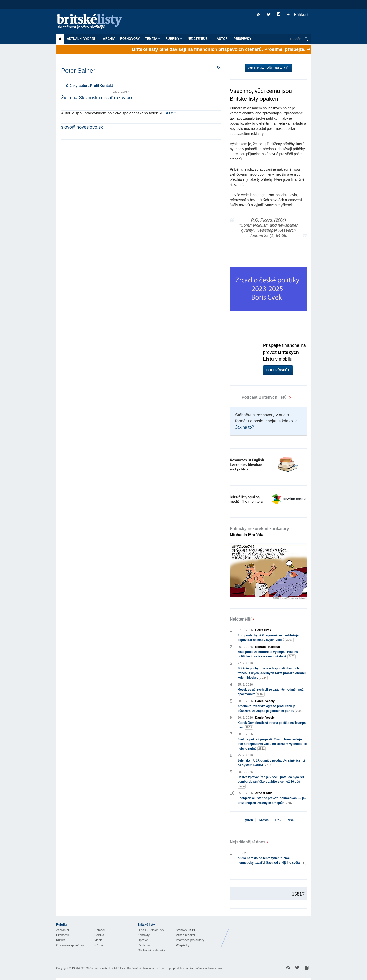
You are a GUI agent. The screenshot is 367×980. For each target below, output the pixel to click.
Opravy (143, 940)
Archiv (109, 39)
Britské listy (92, 22)
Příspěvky (243, 39)
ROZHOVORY (130, 39)
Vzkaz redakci (185, 935)
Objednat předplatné (268, 68)
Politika (99, 935)
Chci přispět (278, 370)
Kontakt (106, 86)
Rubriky (174, 39)
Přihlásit (298, 14)
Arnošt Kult (263, 793)
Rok (278, 820)
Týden (248, 820)
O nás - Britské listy (151, 930)
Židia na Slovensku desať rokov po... (98, 98)
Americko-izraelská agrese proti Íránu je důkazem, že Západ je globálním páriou (271, 709)
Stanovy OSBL (186, 930)
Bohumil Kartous (267, 647)
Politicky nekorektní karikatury (259, 532)
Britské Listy (271, 934)
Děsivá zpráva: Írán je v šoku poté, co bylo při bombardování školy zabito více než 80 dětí (271, 782)
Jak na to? (245, 427)
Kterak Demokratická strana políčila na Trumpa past (272, 725)
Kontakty (144, 935)
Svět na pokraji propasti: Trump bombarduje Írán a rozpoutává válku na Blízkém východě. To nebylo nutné (272, 744)
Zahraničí (62, 930)
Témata (153, 39)
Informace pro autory (190, 940)
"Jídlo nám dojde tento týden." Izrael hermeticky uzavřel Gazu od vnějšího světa (272, 861)
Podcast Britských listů (259, 397)
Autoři (223, 39)
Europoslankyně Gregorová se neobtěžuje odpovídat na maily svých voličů (268, 638)
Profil (95, 86)
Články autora (78, 86)
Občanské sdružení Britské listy (105, 968)
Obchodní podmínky (151, 950)
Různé (99, 945)
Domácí (100, 930)
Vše (291, 820)
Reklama (144, 945)
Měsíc (264, 820)
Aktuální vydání (82, 39)
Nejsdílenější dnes (248, 842)
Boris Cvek (263, 630)
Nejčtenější (199, 39)
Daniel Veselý (265, 701)
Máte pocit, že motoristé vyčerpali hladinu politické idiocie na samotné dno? (268, 654)
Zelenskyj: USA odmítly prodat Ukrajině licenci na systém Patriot (271, 763)
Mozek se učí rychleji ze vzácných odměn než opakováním (271, 692)
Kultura (61, 940)
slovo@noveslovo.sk (82, 127)
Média (99, 940)
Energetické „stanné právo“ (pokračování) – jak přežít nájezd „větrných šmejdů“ (272, 801)
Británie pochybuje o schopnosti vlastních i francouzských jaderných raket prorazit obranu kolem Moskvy (272, 673)
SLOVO (171, 113)
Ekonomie (63, 935)
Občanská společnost (71, 945)
